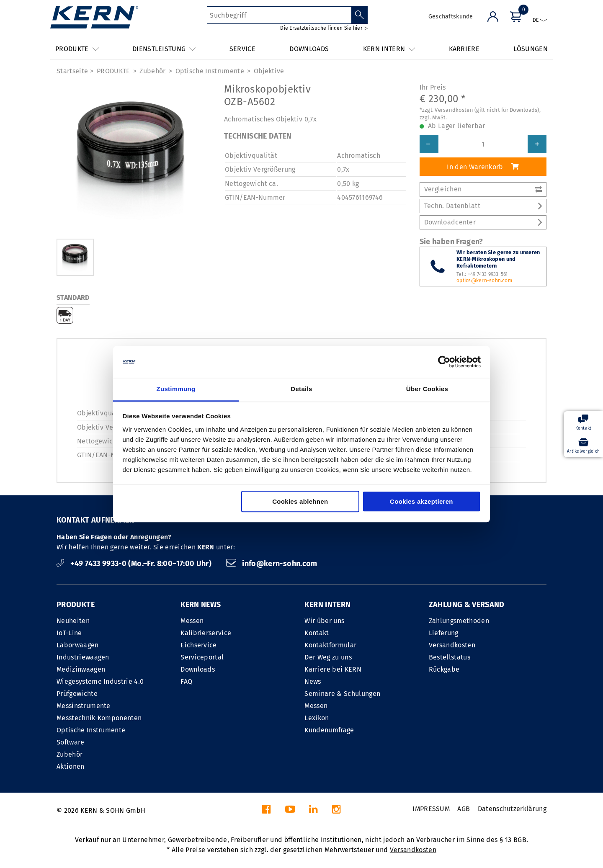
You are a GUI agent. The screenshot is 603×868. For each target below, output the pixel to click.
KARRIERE (464, 49)
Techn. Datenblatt (483, 206)
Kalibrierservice (206, 633)
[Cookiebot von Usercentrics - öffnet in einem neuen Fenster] (444, 362)
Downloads (198, 669)
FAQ (186, 681)
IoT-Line (69, 633)
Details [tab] (301, 389)
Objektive (269, 71)
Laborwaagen (78, 645)
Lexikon (317, 718)
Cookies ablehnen (300, 502)
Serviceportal (202, 657)
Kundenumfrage (329, 730)
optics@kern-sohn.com (484, 281)
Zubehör (152, 71)
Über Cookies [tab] (427, 389)
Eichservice (199, 645)
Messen (192, 621)
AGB (464, 809)
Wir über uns (324, 621)
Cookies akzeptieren (421, 502)
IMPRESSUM (431, 809)
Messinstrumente (84, 706)
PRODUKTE (113, 71)
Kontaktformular (330, 645)
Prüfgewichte (77, 694)
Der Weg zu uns (328, 657)
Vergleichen (483, 189)
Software (71, 742)
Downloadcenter (483, 222)
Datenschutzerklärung (512, 809)
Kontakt (317, 633)
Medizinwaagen (81, 669)
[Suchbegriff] (279, 15)
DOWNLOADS (309, 49)
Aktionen (71, 766)
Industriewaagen (83, 657)
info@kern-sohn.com (272, 564)
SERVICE (242, 49)
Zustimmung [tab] (176, 389)
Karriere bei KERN (333, 669)
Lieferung (444, 633)
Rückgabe (444, 669)
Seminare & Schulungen (342, 694)
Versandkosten (452, 645)
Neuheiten (73, 621)
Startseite (72, 71)
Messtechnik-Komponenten (99, 718)
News (313, 681)
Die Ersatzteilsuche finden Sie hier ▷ (324, 28)
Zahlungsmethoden (459, 621)
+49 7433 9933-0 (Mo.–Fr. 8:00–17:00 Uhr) (135, 564)
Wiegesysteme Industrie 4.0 (100, 681)
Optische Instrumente (210, 71)
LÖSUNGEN (531, 49)
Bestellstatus (450, 657)
